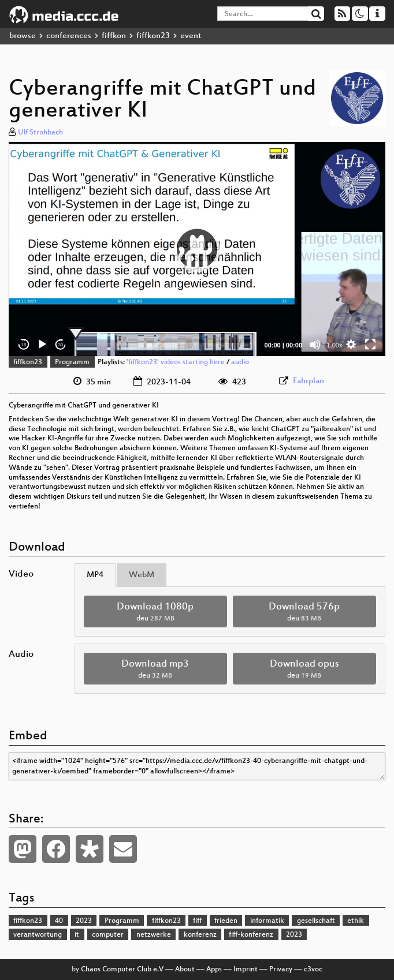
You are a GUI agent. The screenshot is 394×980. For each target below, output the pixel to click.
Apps (214, 970)
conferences (69, 36)
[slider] (166, 345)
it (77, 935)
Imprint (246, 970)
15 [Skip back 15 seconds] (24, 345)
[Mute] (315, 345)
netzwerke (154, 935)
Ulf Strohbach (40, 133)
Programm (72, 362)
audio (240, 362)
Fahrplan (308, 381)
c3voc (313, 970)
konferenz (200, 935)
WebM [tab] (142, 575)
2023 (84, 921)
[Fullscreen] (370, 345)
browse (23, 36)
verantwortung (38, 935)
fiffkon (114, 36)
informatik (267, 921)
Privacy (281, 970)
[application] (197, 249)
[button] (197, 249)
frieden (226, 921)
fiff (197, 921)
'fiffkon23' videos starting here (176, 362)
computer (108, 935)
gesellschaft (316, 921)
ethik (356, 921)
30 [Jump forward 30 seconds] (61, 345)
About (185, 970)
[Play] (42, 345)
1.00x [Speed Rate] (335, 345)
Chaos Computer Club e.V (122, 970)
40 (59, 921)
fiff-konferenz (251, 935)
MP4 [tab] (95, 575)
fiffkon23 (153, 36)
